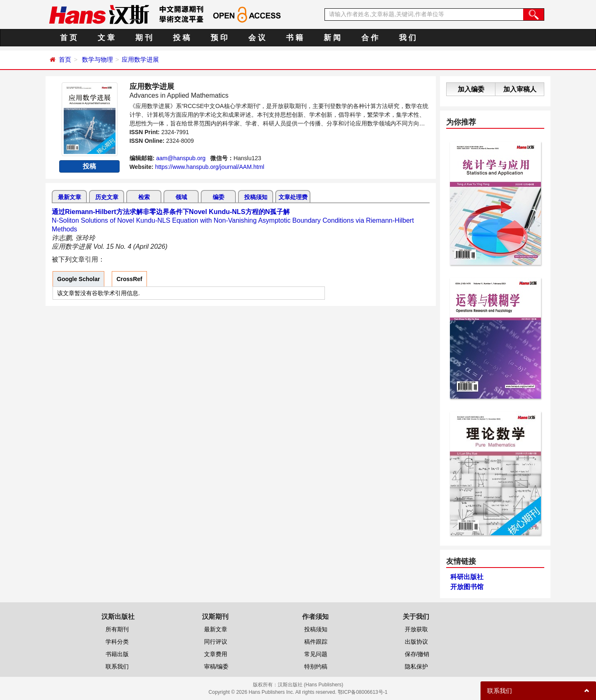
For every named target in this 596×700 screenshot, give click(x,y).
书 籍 (294, 38)
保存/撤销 (417, 654)
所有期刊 (117, 629)
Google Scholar (78, 279)
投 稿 (181, 38)
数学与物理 (97, 59)
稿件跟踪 (316, 642)
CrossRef (129, 279)
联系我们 (117, 666)
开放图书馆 (467, 587)
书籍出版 (117, 654)
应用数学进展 (140, 59)
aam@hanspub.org (181, 158)
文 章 (106, 38)
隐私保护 (416, 666)
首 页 (68, 38)
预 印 (219, 38)
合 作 (370, 38)
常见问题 (316, 654)
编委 (219, 197)
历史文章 (107, 197)
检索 (144, 197)
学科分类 (117, 642)
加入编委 (471, 89)
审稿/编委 (216, 666)
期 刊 (144, 38)
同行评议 (216, 642)
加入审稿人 (520, 89)
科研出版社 (467, 577)
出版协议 (416, 642)
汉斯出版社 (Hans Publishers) (311, 685)
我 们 (407, 38)
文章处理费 (293, 197)
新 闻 (332, 38)
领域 (181, 197)
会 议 (257, 38)
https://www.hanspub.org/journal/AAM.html (210, 167)
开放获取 (416, 629)
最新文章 (70, 197)
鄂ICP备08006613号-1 (363, 692)
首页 (65, 59)
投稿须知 (256, 197)
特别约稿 (316, 666)
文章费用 (216, 654)
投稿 (89, 166)
